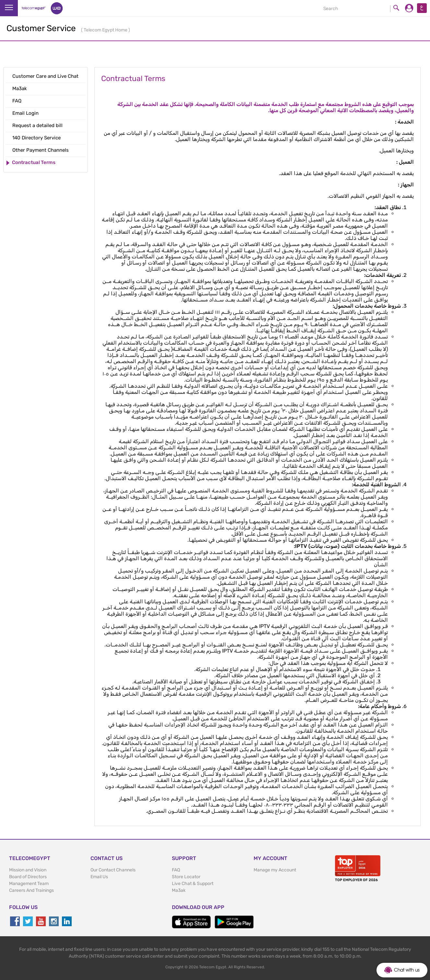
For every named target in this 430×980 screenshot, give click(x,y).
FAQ (176, 870)
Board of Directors (28, 877)
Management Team (29, 884)
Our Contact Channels (113, 870)
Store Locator (186, 877)
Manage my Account (275, 870)
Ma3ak (179, 890)
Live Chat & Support (193, 884)
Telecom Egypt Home (106, 30)
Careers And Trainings (31, 890)
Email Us (99, 877)
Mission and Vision (28, 870)
